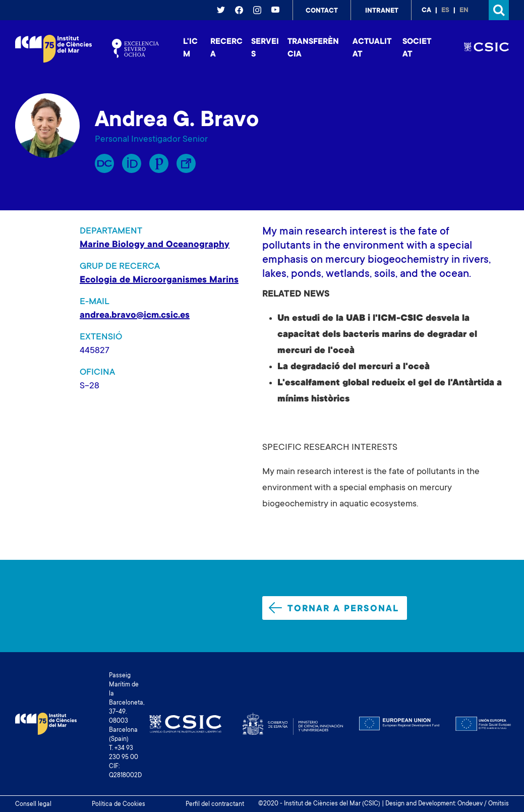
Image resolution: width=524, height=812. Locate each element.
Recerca (226, 48)
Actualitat (372, 48)
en (464, 11)
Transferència (313, 48)
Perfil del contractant (215, 804)
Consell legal (33, 804)
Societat (417, 48)
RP (104, 163)
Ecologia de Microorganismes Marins (159, 280)
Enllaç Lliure (186, 163)
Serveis (265, 48)
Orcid (132, 163)
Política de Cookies (119, 804)
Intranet (382, 11)
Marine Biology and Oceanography (155, 245)
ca (426, 11)
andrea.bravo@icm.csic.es (135, 316)
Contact (322, 11)
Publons (159, 163)
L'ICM (190, 48)
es (445, 11)
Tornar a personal (334, 608)
